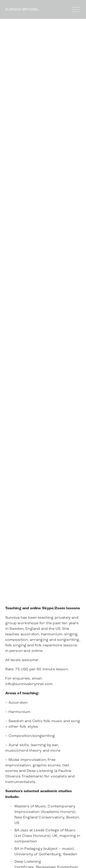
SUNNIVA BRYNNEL (22, 9)
